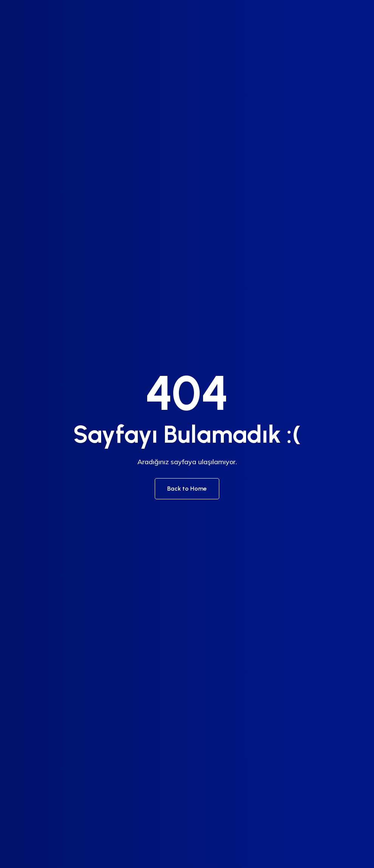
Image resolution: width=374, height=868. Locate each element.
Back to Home (187, 489)
